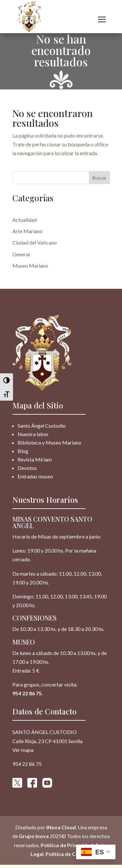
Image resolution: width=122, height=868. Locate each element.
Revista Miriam (35, 459)
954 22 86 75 (27, 693)
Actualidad (25, 220)
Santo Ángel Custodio (42, 426)
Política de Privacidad (67, 845)
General (21, 254)
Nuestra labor (33, 434)
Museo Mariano (30, 266)
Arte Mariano (27, 231)
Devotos (27, 468)
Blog (23, 451)
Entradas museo (35, 476)
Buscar (99, 178)
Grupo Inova (34, 836)
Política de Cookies (69, 854)
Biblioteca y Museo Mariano (49, 442)
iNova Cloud (61, 827)
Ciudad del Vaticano (35, 242)
